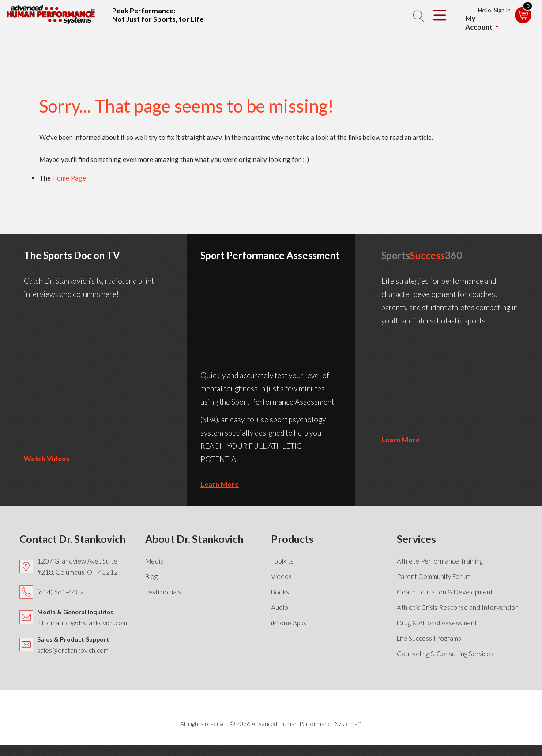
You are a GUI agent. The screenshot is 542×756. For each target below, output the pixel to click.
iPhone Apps (289, 623)
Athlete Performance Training (440, 561)
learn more (220, 484)
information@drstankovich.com (82, 623)
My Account (479, 22)
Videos (281, 576)
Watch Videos (47, 458)
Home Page (69, 178)
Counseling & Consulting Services (445, 654)
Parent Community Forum (434, 576)
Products (292, 539)
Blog (151, 576)
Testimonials (163, 592)
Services (416, 539)
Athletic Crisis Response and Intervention (458, 607)
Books (280, 592)
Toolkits (282, 561)
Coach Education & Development (445, 592)
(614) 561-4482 (60, 592)
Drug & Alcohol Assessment (437, 623)
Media (154, 561)
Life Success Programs (429, 638)
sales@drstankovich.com (73, 650)
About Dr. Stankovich (194, 539)
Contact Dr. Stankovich (72, 539)
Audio (280, 607)
